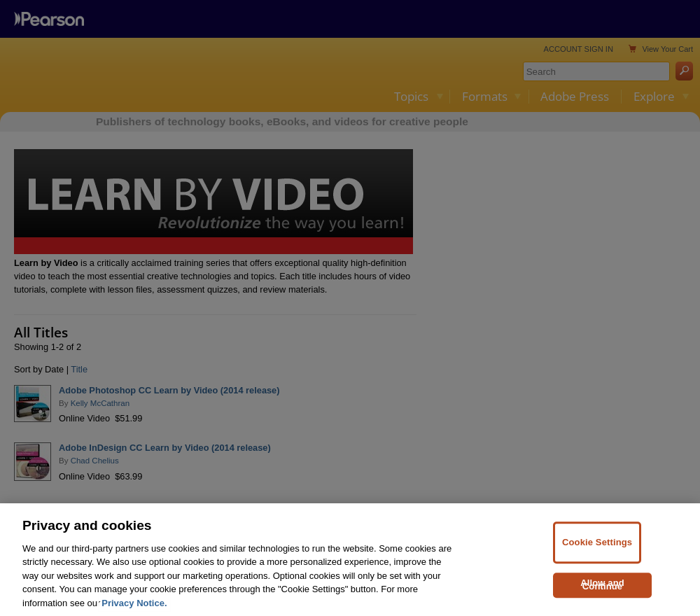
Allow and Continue (602, 596)
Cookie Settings (597, 553)
